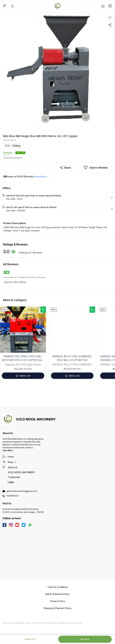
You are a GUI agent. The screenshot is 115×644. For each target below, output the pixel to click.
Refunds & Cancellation (57, 623)
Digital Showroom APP (36, 623)
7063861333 (12, 496)
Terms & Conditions (75, 623)
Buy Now (85, 639)
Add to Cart (30, 639)
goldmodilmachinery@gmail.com (22, 491)
